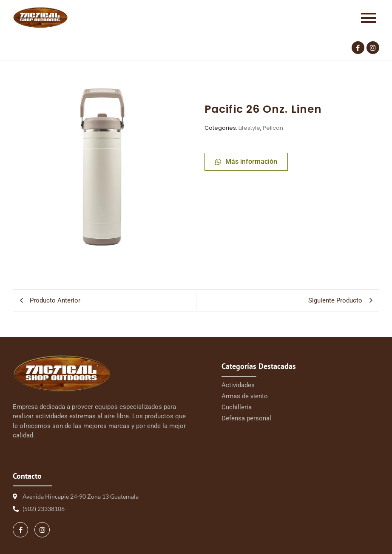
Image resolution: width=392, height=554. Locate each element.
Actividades (238, 385)
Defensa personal (246, 418)
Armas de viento (245, 396)
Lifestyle (249, 128)
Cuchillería (237, 407)
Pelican (273, 128)
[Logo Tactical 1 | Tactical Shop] (40, 17)
